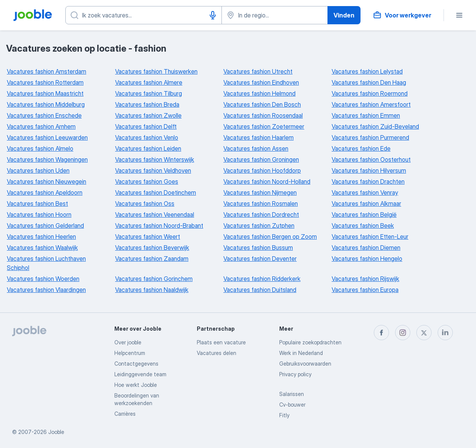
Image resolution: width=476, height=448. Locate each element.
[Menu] (459, 15)
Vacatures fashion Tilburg (149, 93)
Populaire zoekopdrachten (310, 342)
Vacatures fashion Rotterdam (45, 82)
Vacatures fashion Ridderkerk (262, 279)
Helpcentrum (130, 353)
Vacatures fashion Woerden (43, 279)
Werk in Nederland (301, 353)
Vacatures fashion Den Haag (369, 82)
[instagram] (403, 333)
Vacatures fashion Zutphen (259, 226)
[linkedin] (445, 333)
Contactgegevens (136, 364)
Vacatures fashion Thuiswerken (156, 71)
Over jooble (128, 342)
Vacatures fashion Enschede (44, 115)
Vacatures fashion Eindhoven (261, 82)
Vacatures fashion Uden (38, 170)
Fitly (284, 415)
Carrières (125, 414)
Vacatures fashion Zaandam (152, 259)
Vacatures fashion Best (37, 203)
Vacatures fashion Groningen (261, 159)
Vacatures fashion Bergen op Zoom (270, 237)
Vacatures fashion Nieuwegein (47, 181)
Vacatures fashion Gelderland (45, 226)
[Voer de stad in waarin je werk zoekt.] (275, 15)
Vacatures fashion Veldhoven (153, 170)
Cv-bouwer (292, 405)
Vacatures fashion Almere (149, 82)
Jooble (56, 432)
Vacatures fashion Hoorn (39, 215)
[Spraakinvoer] (213, 15)
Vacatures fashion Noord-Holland (267, 181)
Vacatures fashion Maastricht (45, 93)
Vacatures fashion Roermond (370, 93)
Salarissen (292, 394)
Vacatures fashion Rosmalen (261, 203)
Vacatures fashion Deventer (260, 259)
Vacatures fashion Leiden (148, 148)
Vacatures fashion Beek (363, 226)
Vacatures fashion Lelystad (367, 71)
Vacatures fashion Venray (365, 192)
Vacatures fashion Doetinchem (156, 192)
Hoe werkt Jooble (136, 385)
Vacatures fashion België (364, 215)
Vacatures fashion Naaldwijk (152, 290)
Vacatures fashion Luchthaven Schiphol (46, 263)
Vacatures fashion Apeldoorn (45, 192)
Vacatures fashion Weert (148, 237)
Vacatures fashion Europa (365, 290)
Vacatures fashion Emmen (366, 115)
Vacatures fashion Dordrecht (261, 215)
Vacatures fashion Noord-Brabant (159, 226)
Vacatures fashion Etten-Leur (370, 237)
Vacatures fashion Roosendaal (263, 115)
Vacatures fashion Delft (146, 126)
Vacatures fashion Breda (147, 104)
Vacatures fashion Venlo (147, 137)
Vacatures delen (217, 353)
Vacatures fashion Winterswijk (155, 159)
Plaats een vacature (221, 342)
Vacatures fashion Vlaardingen (46, 290)
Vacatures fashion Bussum (258, 248)
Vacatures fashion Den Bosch (262, 104)
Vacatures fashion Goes (147, 181)
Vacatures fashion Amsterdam (47, 71)
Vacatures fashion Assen (256, 148)
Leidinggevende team (140, 374)
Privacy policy (295, 374)
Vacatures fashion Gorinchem (154, 279)
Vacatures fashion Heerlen (41, 237)
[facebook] (381, 333)
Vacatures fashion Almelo (40, 148)
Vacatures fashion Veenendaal (155, 215)
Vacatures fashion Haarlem (259, 137)
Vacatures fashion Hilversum (369, 170)
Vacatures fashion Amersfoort (371, 104)
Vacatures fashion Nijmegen (260, 192)
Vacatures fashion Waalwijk (42, 248)
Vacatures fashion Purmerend (370, 137)
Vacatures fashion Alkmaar (366, 203)
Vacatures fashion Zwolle (148, 115)
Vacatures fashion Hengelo (367, 259)
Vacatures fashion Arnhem (41, 126)
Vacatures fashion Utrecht (258, 71)
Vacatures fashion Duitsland (260, 290)
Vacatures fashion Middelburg (46, 104)
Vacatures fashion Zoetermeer (264, 126)
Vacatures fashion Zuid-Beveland (375, 126)
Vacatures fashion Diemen (366, 248)
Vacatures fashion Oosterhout (371, 159)
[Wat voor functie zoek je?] (144, 15)
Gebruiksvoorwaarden (305, 364)
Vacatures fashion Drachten (368, 181)
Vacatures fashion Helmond (259, 93)
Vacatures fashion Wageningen (47, 159)
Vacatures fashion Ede (361, 148)
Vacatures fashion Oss (145, 203)
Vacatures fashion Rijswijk (365, 279)
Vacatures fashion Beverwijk (152, 248)
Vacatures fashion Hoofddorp (262, 170)
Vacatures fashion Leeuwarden (47, 137)
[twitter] (424, 333)
